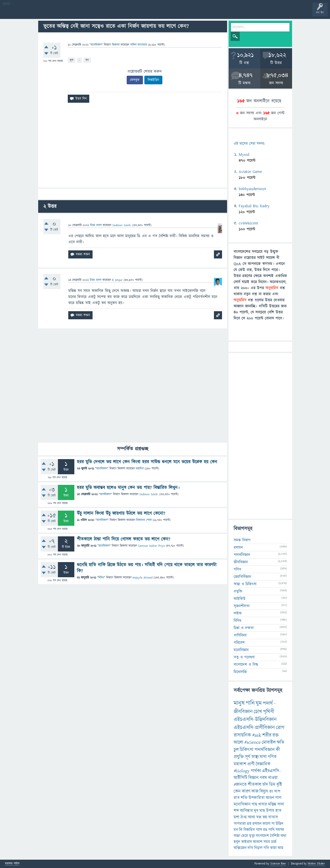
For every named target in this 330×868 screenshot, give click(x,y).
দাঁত (250, 848)
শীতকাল (255, 785)
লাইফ (238, 613)
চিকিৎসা (247, 750)
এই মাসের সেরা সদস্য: (249, 144)
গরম (263, 778)
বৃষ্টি (279, 785)
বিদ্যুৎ (264, 791)
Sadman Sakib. (149, 494)
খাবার (263, 804)
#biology (242, 771)
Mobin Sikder (316, 864)
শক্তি (244, 798)
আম (281, 848)
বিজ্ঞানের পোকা (144, 520)
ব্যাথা (251, 817)
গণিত (237, 569)
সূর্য (248, 757)
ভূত (72, 60)
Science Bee (278, 864)
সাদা (281, 804)
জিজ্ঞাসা (116, 45)
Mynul (244, 154)
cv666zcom (248, 223)
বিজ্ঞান (254, 778)
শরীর (267, 735)
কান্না (273, 848)
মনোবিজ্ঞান (96, 45)
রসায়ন (238, 547)
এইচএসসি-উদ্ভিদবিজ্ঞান (255, 719)
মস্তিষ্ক (272, 804)
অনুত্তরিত (67, 13)
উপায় (270, 811)
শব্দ (236, 811)
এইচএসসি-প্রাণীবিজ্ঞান (254, 728)
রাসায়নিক (242, 735)
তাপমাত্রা (240, 824)
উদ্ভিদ (280, 824)
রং (271, 792)
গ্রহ (249, 824)
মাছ (262, 811)
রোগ (280, 728)
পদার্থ (268, 703)
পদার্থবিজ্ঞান (242, 555)
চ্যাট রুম (157, 13)
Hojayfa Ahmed (142, 578)
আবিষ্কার (246, 811)
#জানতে (240, 785)
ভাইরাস (247, 842)
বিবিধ (101, 578)
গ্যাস (259, 830)
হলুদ (237, 842)
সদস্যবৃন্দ (98, 13)
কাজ (255, 791)
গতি (266, 848)
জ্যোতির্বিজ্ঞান (242, 577)
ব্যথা (283, 836)
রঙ (265, 830)
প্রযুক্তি (238, 591)
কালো (266, 824)
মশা (237, 817)
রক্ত (276, 735)
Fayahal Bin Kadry (254, 206)
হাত (278, 811)
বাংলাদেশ (262, 836)
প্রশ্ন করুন (114, 13)
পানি (250, 703)
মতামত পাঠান (12, 864)
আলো (238, 742)
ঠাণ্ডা (244, 817)
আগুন (270, 798)
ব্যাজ (189, 13)
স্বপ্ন (259, 817)
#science (252, 742)
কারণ (246, 791)
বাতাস (273, 817)
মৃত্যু (252, 836)
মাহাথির (140, 469)
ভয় (87, 60)
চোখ (258, 712)
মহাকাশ (240, 764)
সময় (267, 842)
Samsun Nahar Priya (151, 546)
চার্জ (274, 842)
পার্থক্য (256, 771)
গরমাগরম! (51, 13)
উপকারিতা (257, 798)
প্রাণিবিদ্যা (240, 635)
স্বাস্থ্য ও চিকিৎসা (245, 584)
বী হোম (20, 13)
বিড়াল (258, 848)
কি (241, 830)
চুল (236, 750)
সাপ (277, 792)
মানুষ (239, 703)
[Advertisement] (133, 147)
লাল (278, 798)
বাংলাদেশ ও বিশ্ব (246, 665)
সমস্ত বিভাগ (242, 540)
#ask (257, 735)
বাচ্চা (237, 836)
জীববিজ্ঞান (241, 562)
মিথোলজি (240, 672)
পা (273, 824)
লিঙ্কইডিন (153, 80)
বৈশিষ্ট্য (275, 836)
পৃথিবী (269, 712)
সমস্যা (280, 830)
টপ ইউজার (204, 13)
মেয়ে (245, 836)
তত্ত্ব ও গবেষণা (244, 657)
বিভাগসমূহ (82, 13)
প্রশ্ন (35, 13)
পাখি (271, 830)
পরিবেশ (239, 643)
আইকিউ (240, 599)
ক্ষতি (280, 742)
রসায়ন (257, 824)
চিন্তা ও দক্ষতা (244, 628)
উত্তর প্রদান (96, 225)
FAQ (129, 13)
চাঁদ (265, 785)
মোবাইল (269, 742)
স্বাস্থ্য (255, 757)
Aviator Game (250, 172)
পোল (173, 13)
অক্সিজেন (240, 848)
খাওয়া (273, 778)
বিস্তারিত (249, 830)
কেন (237, 791)
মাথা (263, 757)
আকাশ (258, 842)
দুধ (256, 811)
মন (236, 830)
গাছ (254, 804)
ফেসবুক (135, 80)
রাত (237, 798)
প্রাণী (251, 764)
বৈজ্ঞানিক (263, 764)
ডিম (272, 785)
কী (278, 750)
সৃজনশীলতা (242, 606)
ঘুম (259, 703)
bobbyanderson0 (252, 189)
